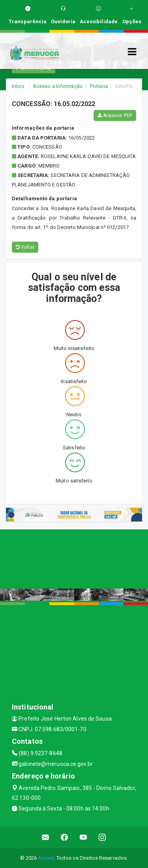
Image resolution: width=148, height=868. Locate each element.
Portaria (99, 86)
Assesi (46, 858)
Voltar (25, 247)
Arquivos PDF (115, 115)
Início (18, 86)
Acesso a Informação (58, 86)
